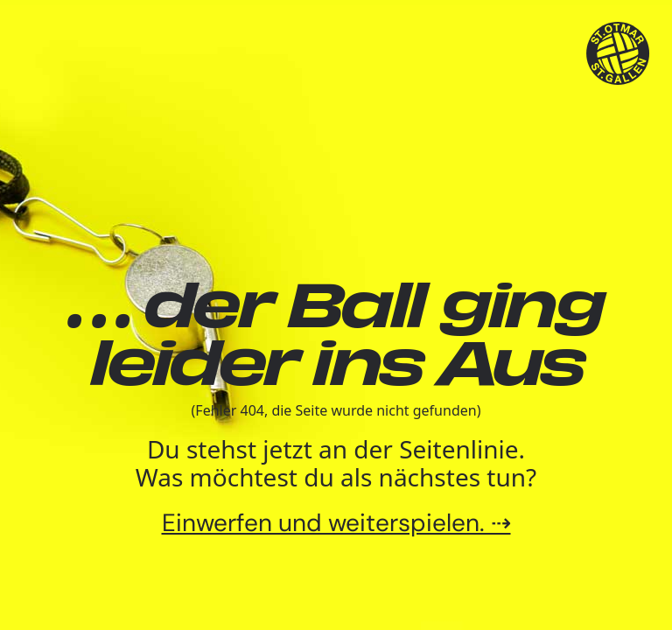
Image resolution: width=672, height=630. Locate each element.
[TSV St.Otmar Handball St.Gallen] (618, 54)
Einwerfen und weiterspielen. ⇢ (336, 523)
